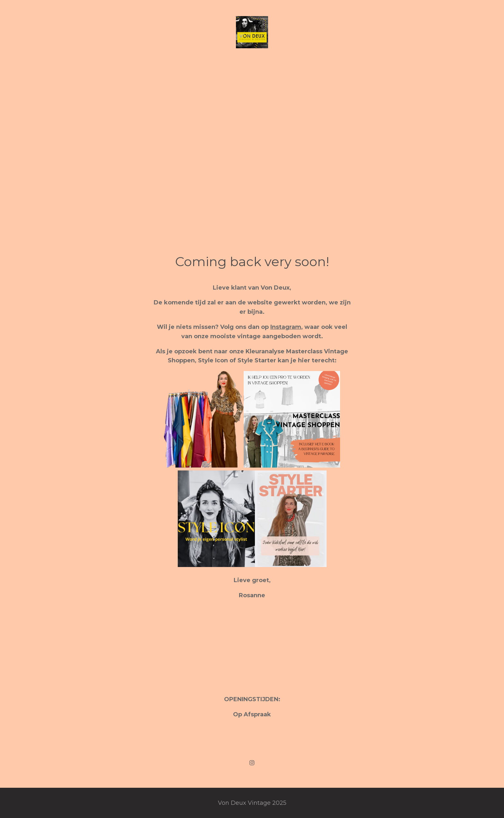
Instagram (286, 327)
